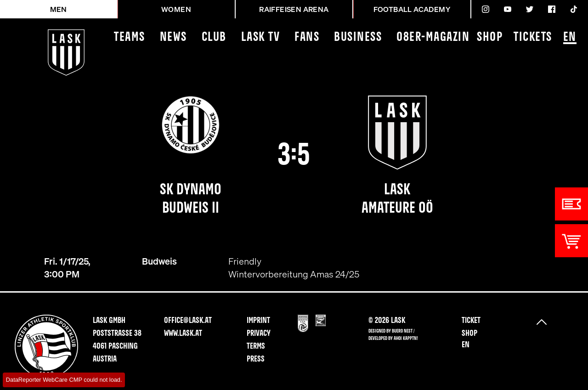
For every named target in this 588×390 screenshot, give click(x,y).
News (173, 37)
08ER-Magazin (433, 37)
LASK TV (261, 37)
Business (358, 37)
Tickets (533, 37)
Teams (130, 37)
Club (214, 37)
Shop (490, 37)
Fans (307, 37)
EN (570, 38)
